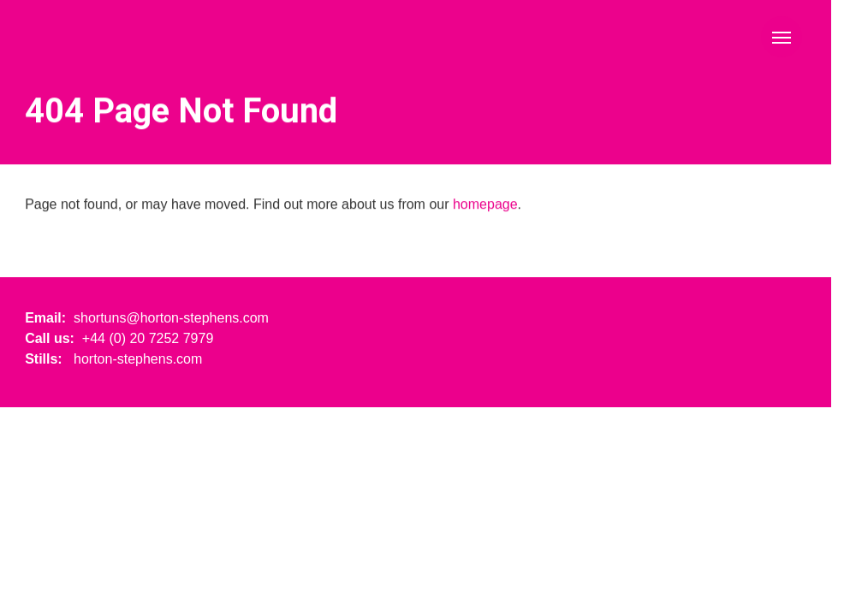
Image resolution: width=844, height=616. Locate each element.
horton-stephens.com (138, 359)
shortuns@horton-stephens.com (171, 318)
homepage (485, 205)
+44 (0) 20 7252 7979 (148, 338)
